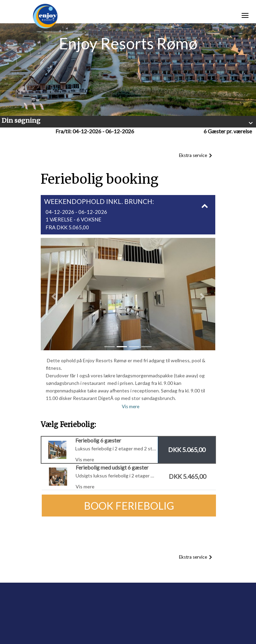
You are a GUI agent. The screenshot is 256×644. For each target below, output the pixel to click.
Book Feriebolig (129, 506)
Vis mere (131, 406)
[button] (128, 122)
